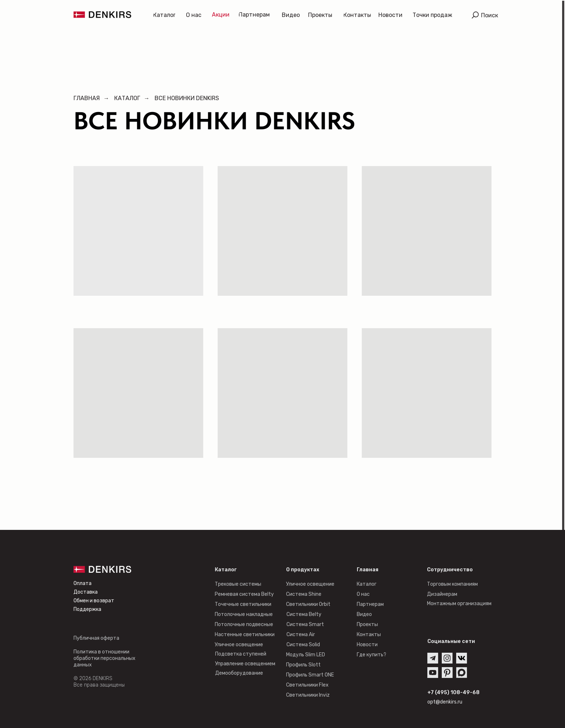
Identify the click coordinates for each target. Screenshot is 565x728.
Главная (87, 98)
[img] (475, 15)
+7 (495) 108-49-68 (453, 693)
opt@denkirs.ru (445, 702)
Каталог (127, 98)
